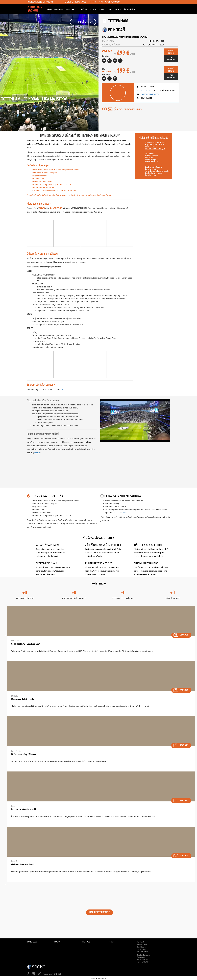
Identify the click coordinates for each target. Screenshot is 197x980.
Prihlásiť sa (129, 9)
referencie (68, 2)
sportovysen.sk (47, 2)
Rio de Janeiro (72, 9)
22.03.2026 (180, 745)
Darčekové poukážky (88, 9)
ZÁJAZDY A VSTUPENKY (55, 9)
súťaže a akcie (81, 2)
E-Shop (102, 9)
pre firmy (92, 2)
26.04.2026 (180, 634)
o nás (101, 2)
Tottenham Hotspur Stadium (133, 37)
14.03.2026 (180, 855)
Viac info (37, 453)
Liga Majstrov (109, 37)
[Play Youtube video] (135, 420)
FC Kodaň (117, 30)
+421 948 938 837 (112, 2)
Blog (109, 9)
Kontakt (118, 9)
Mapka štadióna (151, 146)
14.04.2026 (180, 689)
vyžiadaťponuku (171, 52)
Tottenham (118, 21)
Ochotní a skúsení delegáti (155, 148)
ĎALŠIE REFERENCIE (100, 912)
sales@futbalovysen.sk (151, 94)
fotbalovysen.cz (33, 2)
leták (124, 512)
